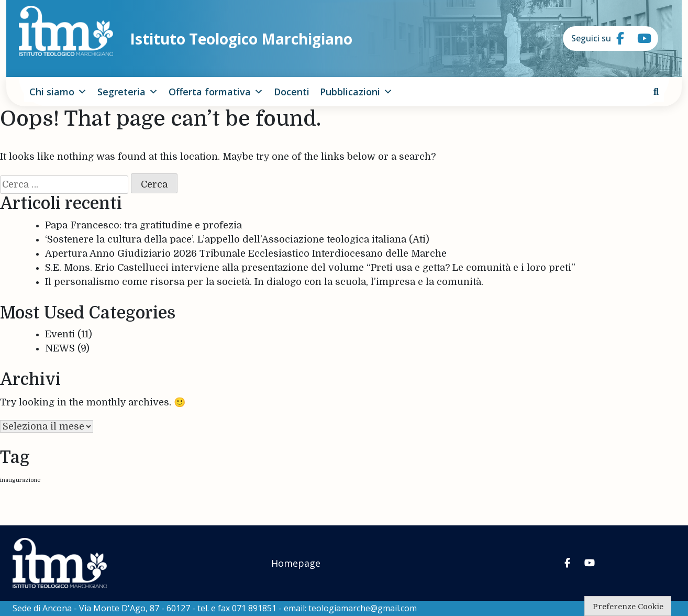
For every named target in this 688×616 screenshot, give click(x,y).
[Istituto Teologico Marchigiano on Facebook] (616, 39)
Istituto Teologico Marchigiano (241, 39)
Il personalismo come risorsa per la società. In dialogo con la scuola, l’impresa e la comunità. (264, 282)
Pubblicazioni (356, 92)
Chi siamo (58, 92)
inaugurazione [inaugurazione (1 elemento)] (20, 480)
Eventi (60, 334)
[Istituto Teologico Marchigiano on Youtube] (637, 39)
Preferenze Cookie (628, 607)
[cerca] (656, 92)
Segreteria (128, 92)
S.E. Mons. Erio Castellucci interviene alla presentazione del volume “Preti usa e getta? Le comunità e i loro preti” (310, 268)
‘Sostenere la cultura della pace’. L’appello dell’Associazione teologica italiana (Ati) (237, 239)
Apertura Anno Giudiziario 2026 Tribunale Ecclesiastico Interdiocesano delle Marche (246, 254)
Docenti (292, 92)
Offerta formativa (216, 92)
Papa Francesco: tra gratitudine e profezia (143, 225)
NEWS (60, 348)
